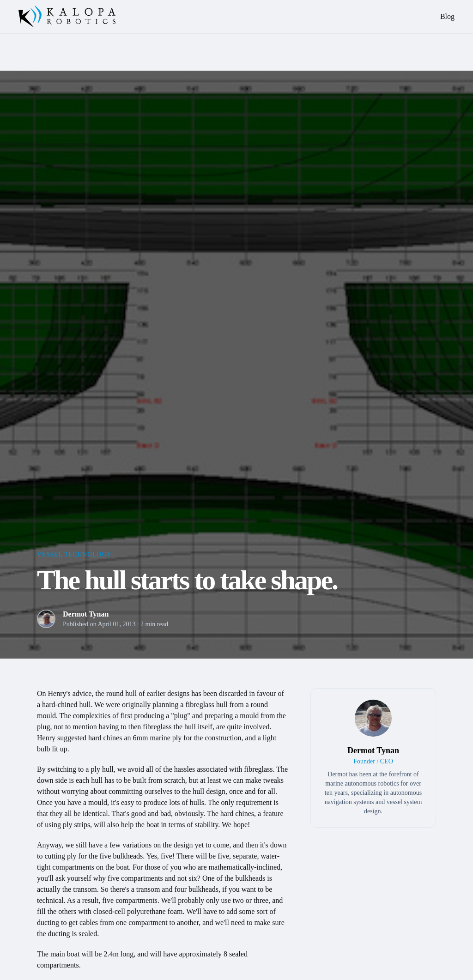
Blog (447, 16)
